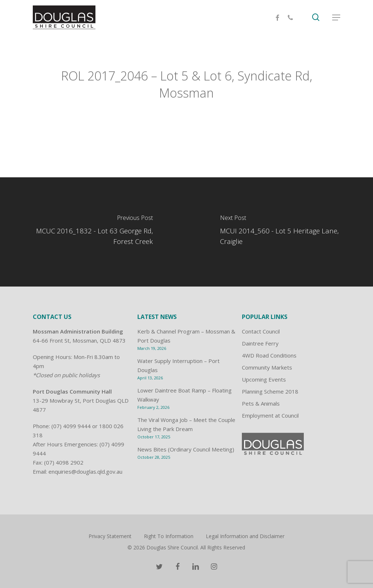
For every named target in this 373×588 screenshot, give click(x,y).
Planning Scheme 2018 (270, 391)
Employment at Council (270, 415)
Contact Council (261, 331)
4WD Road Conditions (269, 355)
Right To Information (169, 536)
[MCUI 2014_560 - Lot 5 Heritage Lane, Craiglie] (280, 232)
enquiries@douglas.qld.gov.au (85, 471)
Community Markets (267, 367)
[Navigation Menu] (336, 17)
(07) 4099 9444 (71, 426)
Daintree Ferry (260, 343)
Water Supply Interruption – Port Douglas (178, 365)
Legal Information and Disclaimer (245, 536)
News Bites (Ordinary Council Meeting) (186, 449)
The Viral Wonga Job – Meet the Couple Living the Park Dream (186, 424)
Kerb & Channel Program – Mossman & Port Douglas (186, 336)
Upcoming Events (264, 379)
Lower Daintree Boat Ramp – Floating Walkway (184, 395)
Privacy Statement (110, 536)
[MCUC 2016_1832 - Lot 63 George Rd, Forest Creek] (93, 232)
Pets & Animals (261, 403)
